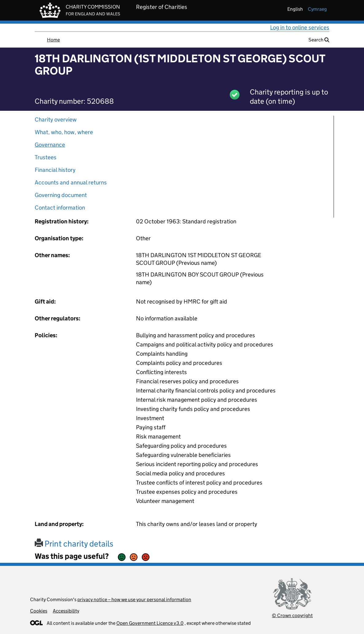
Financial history (55, 170)
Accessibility (66, 611)
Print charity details (74, 544)
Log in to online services (300, 27)
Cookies (39, 611)
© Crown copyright (292, 615)
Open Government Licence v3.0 (150, 623)
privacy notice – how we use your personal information (134, 599)
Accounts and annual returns (71, 182)
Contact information (60, 208)
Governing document (61, 195)
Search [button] (319, 40)
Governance (50, 145)
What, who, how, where (64, 132)
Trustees (46, 157)
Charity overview (56, 120)
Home (53, 40)
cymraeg (317, 9)
